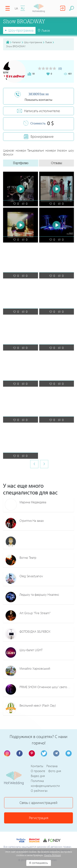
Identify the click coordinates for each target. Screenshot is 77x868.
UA (16, 8)
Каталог (17, 42)
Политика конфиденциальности (45, 783)
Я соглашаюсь (38, 863)
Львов (48, 42)
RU (23, 8)
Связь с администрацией (38, 803)
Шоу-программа (21, 30)
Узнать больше (53, 855)
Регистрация (39, 818)
